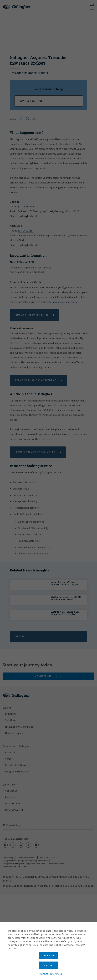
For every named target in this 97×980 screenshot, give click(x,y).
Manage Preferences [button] (51, 974)
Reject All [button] (48, 965)
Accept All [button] (48, 956)
